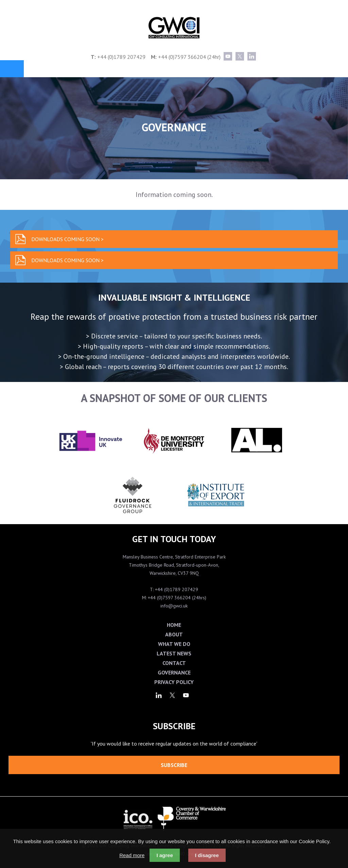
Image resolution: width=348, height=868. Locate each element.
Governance (174, 672)
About (174, 634)
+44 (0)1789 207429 (121, 57)
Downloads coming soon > (67, 239)
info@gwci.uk (174, 606)
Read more (132, 855)
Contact (174, 663)
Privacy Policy (174, 682)
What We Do (174, 644)
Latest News (174, 653)
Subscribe (174, 765)
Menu (12, 69)
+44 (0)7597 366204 (182, 57)
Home (174, 625)
